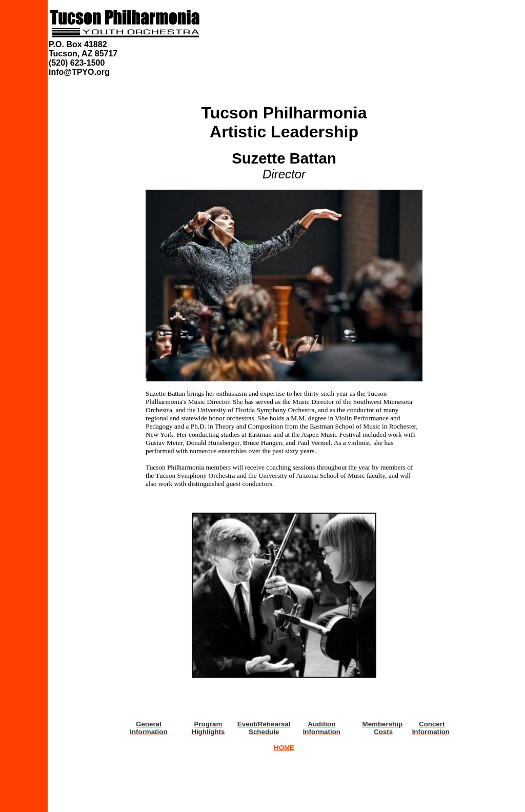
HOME (284, 748)
